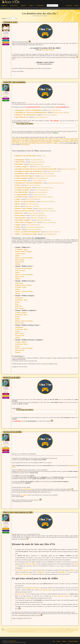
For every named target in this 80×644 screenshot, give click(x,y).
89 (66, 630)
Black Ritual (34, 139)
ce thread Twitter (27, 489)
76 (45, 630)
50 (3, 630)
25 (39, 629)
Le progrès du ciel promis (23, 188)
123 (65, 632)
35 (55, 629)
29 (45, 629)
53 (8, 630)
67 (30, 630)
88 (64, 630)
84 (58, 630)
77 (47, 630)
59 (17, 630)
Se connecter (69, 5)
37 (58, 629)
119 (56, 632)
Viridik (17, 227)
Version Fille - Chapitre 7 (52, 143)
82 (55, 630)
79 (50, 630)
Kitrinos (18, 185)
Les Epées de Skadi (21, 195)
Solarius (59, 110)
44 (70, 629)
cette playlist (26, 144)
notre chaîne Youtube (48, 50)
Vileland (18, 225)
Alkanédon (55, 113)
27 (42, 629)
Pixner (17, 206)
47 (75, 629)
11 (16, 629)
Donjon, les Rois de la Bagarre (21, 140)
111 (38, 632)
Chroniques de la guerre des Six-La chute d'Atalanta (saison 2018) (58, 139)
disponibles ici (62, 572)
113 (42, 632)
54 (9, 630)
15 (23, 629)
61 (21, 630)
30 (47, 629)
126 (72, 632)
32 (50, 629)
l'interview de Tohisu (30, 564)
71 (37, 630)
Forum (31, 5)
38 (60, 629)
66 (29, 630)
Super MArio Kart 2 (22, 117)
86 (61, 630)
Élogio (7, 92)
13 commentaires (6, 95)
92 (71, 630)
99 (11, 632)
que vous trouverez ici (24, 574)
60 (19, 630)
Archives (23, 5)
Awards (6, 38)
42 (66, 629)
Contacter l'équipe (73, 641)
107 (29, 632)
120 (58, 632)
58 (16, 630)
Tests (6, 100)
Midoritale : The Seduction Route (26, 115)
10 (15, 629)
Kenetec (44, 115)
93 (73, 630)
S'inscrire (77, 5)
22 (34, 629)
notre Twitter (21, 594)
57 (14, 630)
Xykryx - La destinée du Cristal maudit (27, 232)
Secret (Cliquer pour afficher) (25, 124)
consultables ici (40, 572)
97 (8, 632)
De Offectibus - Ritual (22, 174)
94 (74, 630)
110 (36, 632)
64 (25, 630)
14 (21, 629)
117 (51, 632)
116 (49, 632)
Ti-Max (59, 171)
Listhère (67, 142)
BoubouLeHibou (39, 174)
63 (24, 630)
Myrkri (18, 204)
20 (31, 629)
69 (34, 630)
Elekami (31, 164)
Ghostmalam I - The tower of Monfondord (28, 110)
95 (76, 630)
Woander (18, 229)
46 (73, 629)
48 (76, 629)
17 (26, 629)
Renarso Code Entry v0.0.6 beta (25, 211)
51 (4, 630)
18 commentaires (6, 444)
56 (12, 630)
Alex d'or (2, 8)
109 (34, 632)
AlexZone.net (13, 641)
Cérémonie (6, 40)
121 (60, 632)
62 (22, 630)
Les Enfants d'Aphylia (44, 142)
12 (18, 629)
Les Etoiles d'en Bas (21, 197)
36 (57, 629)
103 (20, 632)
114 (45, 632)
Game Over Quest (47, 140)
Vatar (37, 204)
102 (18, 632)
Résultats (6, 44)
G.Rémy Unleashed (36, 140)
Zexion (7, 32)
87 (63, 630)
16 (24, 629)
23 (36, 629)
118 (54, 632)
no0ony (31, 160)
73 (40, 630)
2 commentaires (6, 35)
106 (27, 632)
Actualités (4, 5)
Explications (6, 531)
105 (25, 632)
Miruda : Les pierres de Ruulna (25, 201)
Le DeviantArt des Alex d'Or (23, 570)
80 (51, 630)
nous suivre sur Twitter (61, 596)
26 (40, 629)
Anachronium (16, 139)
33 (52, 629)
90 (68, 630)
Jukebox (64, 641)
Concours (6, 42)
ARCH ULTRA (25, 139)
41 (65, 629)
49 (78, 629)
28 (44, 629)
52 (6, 630)
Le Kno (43, 156)
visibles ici (72, 570)
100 (13, 632)
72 (38, 630)
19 (29, 629)
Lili (45, 195)
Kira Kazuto (42, 167)
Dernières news (9, 8)
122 (63, 632)
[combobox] (52, 5)
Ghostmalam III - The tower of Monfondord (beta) (31, 112)
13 (19, 629)
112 (40, 632)
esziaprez (35, 195)
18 (27, 629)
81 (53, 630)
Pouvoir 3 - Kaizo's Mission (24, 208)
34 (53, 629)
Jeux (6, 450)
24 (37, 629)
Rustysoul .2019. (27, 143)
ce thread (28, 598)
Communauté (40, 5)
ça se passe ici (24, 495)
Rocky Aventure (20, 215)
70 (35, 630)
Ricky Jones (19, 213)
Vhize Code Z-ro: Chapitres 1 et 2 (26, 222)
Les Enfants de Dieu (58, 142)
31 (49, 629)
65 (27, 630)
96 (77, 630)
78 (48, 630)
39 (62, 629)
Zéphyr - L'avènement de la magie (26, 234)
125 (69, 632)
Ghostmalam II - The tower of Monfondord (25, 142)
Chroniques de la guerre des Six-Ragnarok (28, 171)
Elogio (49, 110)
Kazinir (36, 117)
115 (47, 632)
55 (11, 630)
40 (63, 629)
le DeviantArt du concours (32, 588)
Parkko (53, 110)
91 (69, 630)
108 (31, 632)
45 (71, 629)
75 (43, 630)
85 (60, 630)
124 (67, 632)
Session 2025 (14, 5)
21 (32, 629)
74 (42, 630)
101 (15, 632)
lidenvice (61, 113)
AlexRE (43, 211)
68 (32, 630)
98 (10, 632)
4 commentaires (6, 390)
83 (56, 630)
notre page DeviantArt (46, 590)
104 (22, 632)
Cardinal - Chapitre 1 (22, 167)
